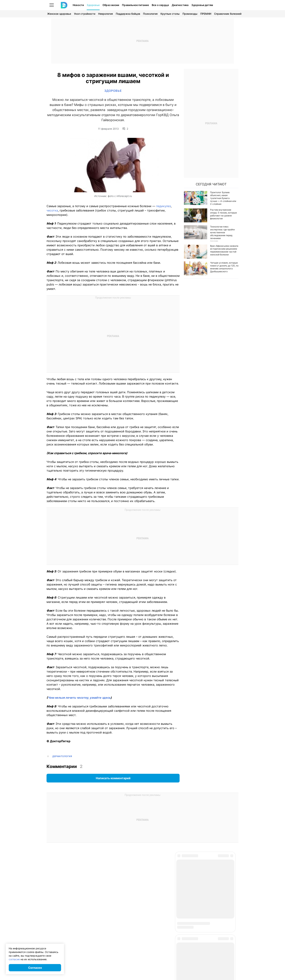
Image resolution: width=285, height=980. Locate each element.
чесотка (52, 210)
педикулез (163, 206)
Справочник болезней (228, 14)
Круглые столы (170, 14)
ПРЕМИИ (206, 14)
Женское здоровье (59, 14)
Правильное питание (135, 5)
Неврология (106, 14)
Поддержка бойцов (128, 14)
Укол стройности (85, 14)
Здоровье (93, 5)
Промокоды (190, 14)
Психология (150, 14)
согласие (14, 959)
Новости (78, 5)
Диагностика (180, 5)
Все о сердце (160, 5)
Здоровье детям (202, 5)
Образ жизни (111, 5)
